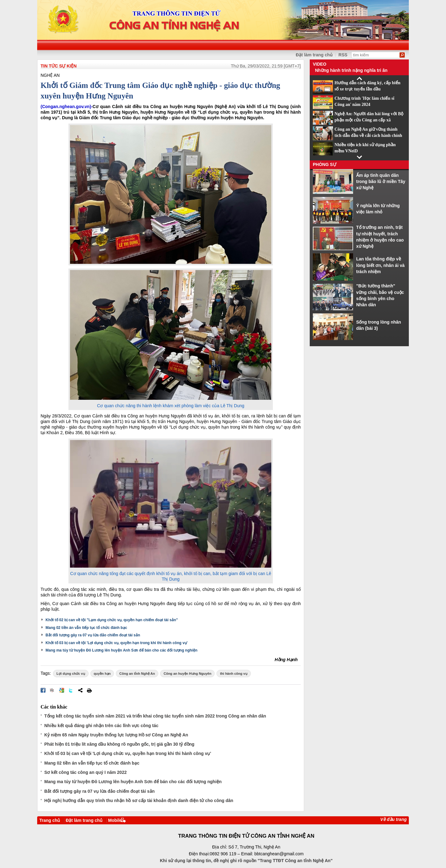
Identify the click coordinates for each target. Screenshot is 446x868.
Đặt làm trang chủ (314, 55)
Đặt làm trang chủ (84, 820)
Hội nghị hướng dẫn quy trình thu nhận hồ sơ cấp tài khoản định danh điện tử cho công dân (139, 800)
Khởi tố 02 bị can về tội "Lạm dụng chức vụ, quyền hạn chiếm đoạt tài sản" (112, 620)
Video (320, 64)
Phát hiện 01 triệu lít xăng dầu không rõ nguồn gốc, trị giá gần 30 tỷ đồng (119, 744)
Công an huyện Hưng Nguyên (187, 674)
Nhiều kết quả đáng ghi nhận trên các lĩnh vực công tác (101, 726)
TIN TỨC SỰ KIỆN (59, 66)
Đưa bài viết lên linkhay (52, 690)
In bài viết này (89, 690)
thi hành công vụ (234, 674)
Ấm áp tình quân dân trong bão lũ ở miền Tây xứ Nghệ (381, 182)
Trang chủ (50, 820)
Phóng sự (325, 164)
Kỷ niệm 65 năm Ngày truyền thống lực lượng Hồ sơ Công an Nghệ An (116, 735)
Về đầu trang (394, 819)
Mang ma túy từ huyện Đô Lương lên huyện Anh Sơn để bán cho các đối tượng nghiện (121, 650)
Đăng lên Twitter (71, 690)
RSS (343, 55)
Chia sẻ (80, 690)
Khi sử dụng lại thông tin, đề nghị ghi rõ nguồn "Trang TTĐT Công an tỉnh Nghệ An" (246, 861)
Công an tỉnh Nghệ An (137, 674)
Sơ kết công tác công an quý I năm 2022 (85, 772)
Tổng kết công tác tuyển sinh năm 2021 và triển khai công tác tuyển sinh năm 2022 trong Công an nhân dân (155, 716)
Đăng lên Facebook (43, 690)
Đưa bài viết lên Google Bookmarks (62, 690)
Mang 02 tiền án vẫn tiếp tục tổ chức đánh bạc (86, 628)
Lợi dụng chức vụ (71, 674)
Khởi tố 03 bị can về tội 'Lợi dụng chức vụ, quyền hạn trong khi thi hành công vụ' (117, 643)
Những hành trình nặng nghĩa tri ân (351, 70)
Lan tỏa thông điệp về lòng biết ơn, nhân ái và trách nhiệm (380, 265)
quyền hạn (102, 674)
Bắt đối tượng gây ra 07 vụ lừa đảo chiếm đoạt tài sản (93, 635)
